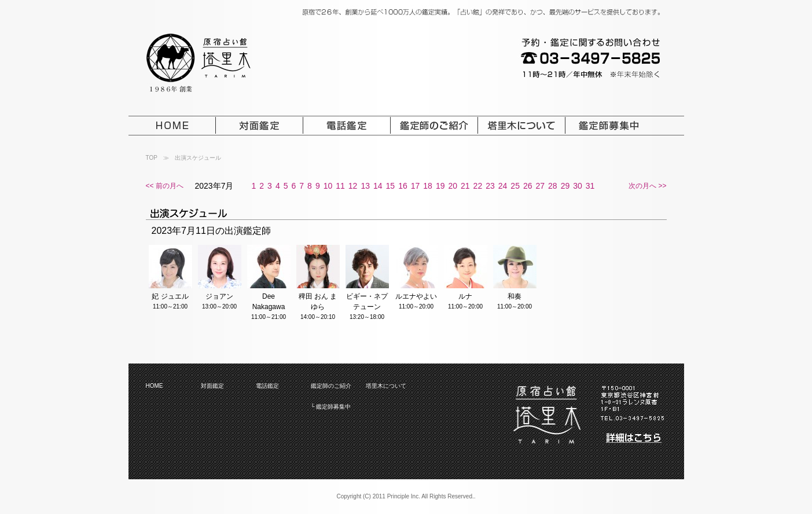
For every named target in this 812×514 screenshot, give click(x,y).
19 (440, 186)
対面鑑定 (212, 386)
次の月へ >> (647, 186)
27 (541, 186)
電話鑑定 (267, 386)
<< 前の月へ (165, 186)
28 (553, 186)
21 (465, 186)
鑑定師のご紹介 (331, 386)
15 (391, 186)
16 (403, 186)
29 (565, 186)
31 (590, 186)
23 (490, 186)
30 (578, 186)
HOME (155, 386)
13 (365, 186)
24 (503, 186)
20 (453, 186)
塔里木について (386, 386)
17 (416, 186)
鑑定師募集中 (333, 407)
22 (478, 186)
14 (378, 186)
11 (340, 186)
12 (353, 186)
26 (528, 186)
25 (515, 186)
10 (328, 186)
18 (428, 186)
